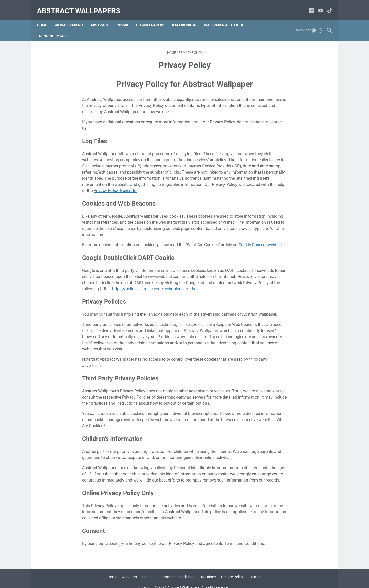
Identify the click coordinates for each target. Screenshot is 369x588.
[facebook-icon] (309, 6)
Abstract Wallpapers (82, 6)
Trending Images (56, 28)
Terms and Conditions (177, 570)
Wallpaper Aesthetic (227, 18)
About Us (130, 570)
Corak (126, 18)
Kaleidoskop (187, 18)
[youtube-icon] (318, 6)
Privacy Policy (232, 570)
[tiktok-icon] (327, 6)
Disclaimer (208, 570)
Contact (148, 570)
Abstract (103, 18)
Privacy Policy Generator (115, 183)
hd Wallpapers (153, 18)
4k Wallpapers (72, 18)
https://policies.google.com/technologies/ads (154, 281)
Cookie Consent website (260, 237)
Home (45, 18)
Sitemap (255, 570)
